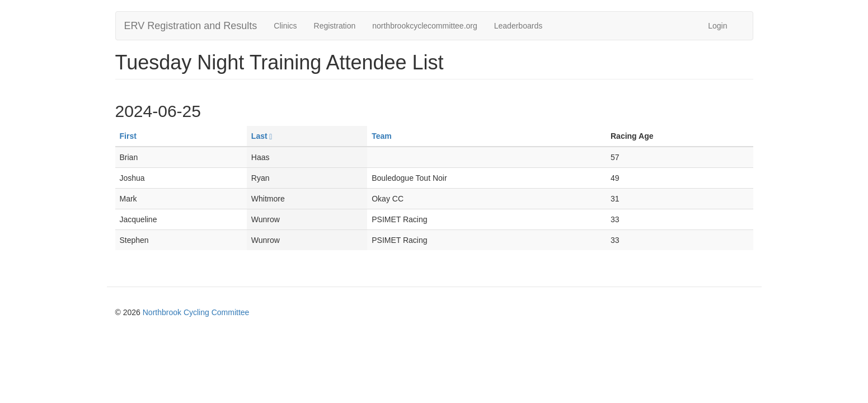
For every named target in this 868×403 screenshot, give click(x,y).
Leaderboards (518, 26)
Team (382, 136)
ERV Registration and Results (191, 26)
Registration (335, 26)
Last (262, 136)
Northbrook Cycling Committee (196, 312)
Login (717, 26)
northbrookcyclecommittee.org (425, 26)
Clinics (285, 26)
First (128, 136)
